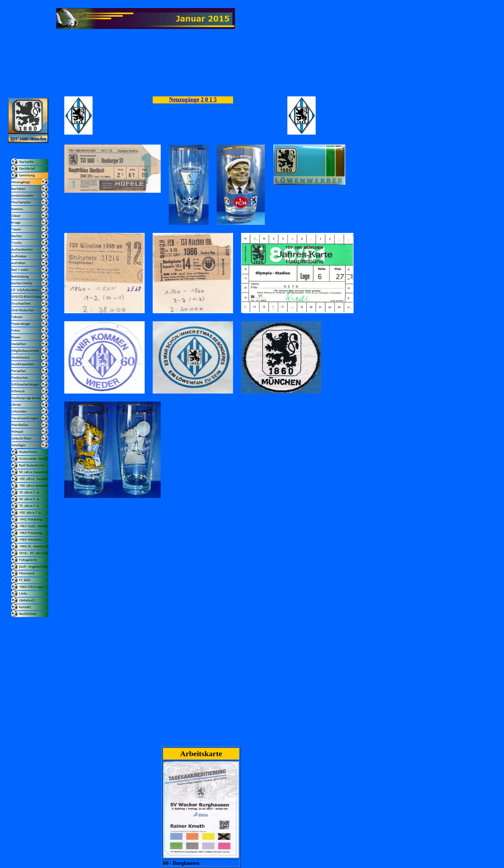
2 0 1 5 (209, 100)
